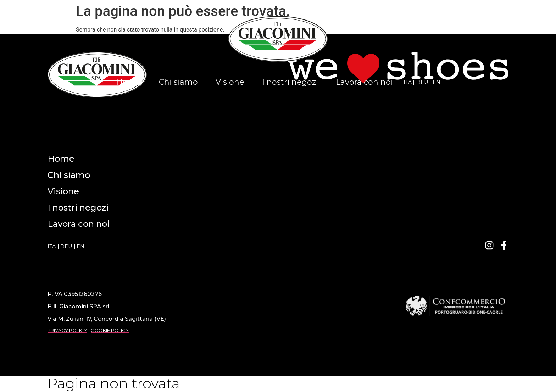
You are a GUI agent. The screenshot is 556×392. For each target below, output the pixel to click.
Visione (230, 82)
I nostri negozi (290, 82)
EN (437, 82)
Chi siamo (178, 82)
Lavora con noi (364, 82)
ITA (408, 82)
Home (129, 82)
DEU (422, 82)
